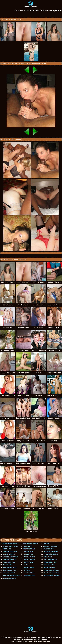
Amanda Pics (28, 554)
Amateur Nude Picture (10, 546)
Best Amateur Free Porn (52, 575)
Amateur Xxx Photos (51, 554)
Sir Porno (27, 570)
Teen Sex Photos (30, 573)
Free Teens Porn (29, 575)
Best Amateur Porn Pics (12, 575)
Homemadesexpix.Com (10, 543)
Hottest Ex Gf (28, 546)
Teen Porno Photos (51, 559)
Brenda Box (7, 549)
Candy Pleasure (29, 562)
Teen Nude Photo (9, 562)
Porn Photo (48, 557)
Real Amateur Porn (10, 570)
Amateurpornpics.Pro (52, 573)
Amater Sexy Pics (9, 554)
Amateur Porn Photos (52, 570)
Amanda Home (48, 549)
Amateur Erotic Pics (10, 551)
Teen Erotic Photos (10, 573)
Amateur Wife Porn (10, 559)
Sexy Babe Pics (49, 565)
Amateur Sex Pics (29, 549)
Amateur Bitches (29, 559)
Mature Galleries (29, 557)
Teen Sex (46, 543)
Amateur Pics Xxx (50, 562)
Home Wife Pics (50, 567)
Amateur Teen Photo (51, 551)
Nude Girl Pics (8, 565)
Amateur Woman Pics (11, 557)
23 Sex (26, 565)
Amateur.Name (29, 567)
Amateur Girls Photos (30, 543)
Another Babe (28, 551)
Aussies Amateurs (10, 578)
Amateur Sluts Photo (50, 546)
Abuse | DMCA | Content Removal (39, 641)
